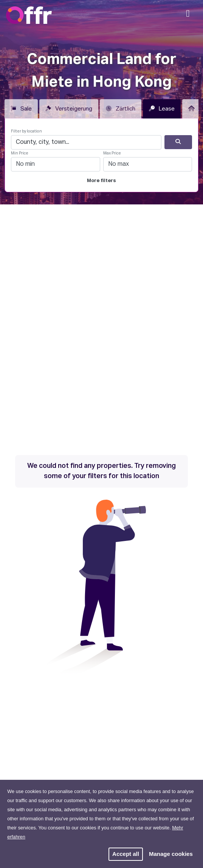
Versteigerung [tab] (69, 109)
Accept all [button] (126, 854)
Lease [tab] (162, 109)
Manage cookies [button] (171, 854)
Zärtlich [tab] (121, 109)
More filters (101, 181)
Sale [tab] (21, 109)
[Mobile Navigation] (188, 16)
